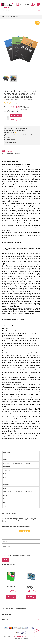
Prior (13, 140)
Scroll (37, 632)
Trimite (6, 560)
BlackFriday (15, 16)
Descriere (7, 151)
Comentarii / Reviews (12, 153)
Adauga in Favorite (19, 120)
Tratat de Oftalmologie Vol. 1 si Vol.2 (30, 588)
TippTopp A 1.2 (11, 586)
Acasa (7, 16)
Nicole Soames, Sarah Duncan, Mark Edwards (19, 99)
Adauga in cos (17, 116)
